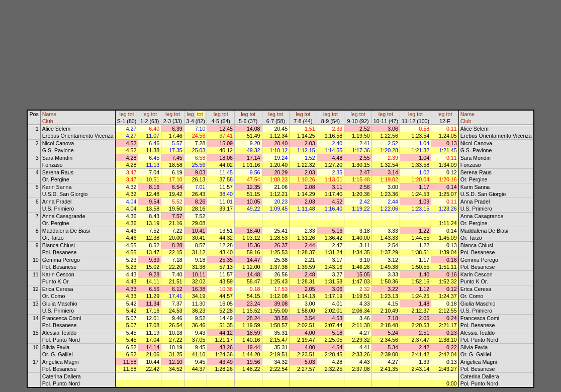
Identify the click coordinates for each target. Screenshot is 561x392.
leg (123, 114)
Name (49, 114)
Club (48, 121)
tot (131, 114)
